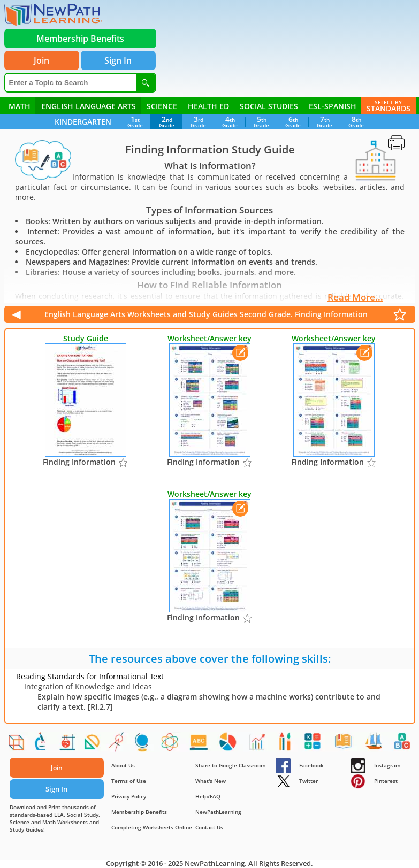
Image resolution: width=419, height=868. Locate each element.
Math (20, 106)
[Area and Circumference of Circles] (119, 745)
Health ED (208, 106)
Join (41, 60)
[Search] (146, 83)
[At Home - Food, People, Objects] (287, 745)
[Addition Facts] (315, 745)
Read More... (355, 297)
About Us (123, 765)
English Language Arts (89, 106)
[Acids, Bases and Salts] (67, 745)
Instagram (376, 765)
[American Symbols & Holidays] (375, 745)
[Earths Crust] (144, 745)
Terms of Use (129, 781)
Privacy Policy (129, 796)
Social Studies (269, 106)
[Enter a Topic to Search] (70, 83)
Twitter (297, 781)
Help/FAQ (208, 796)
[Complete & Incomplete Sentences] (345, 745)
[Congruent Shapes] (93, 745)
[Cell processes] (42, 745)
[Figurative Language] (200, 745)
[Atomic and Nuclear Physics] (172, 745)
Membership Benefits (139, 812)
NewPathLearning (218, 812)
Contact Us (209, 827)
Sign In (118, 60)
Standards (388, 105)
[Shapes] (16, 745)
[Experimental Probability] (258, 745)
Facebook (300, 765)
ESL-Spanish (333, 106)
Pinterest (374, 781)
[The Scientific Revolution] (228, 745)
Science (162, 106)
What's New (211, 781)
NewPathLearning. (216, 863)
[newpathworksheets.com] (53, 15)
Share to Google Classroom (231, 765)
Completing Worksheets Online (152, 827)
